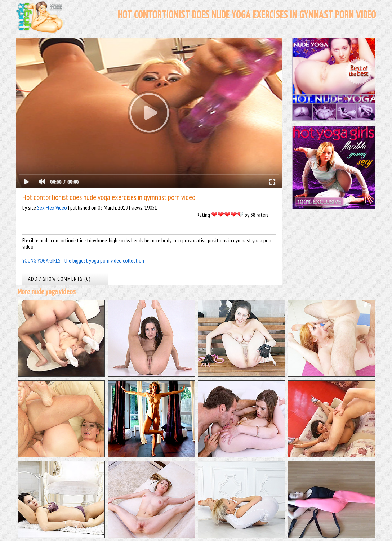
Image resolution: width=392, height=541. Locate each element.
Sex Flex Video (52, 207)
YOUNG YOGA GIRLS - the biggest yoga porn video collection (83, 260)
